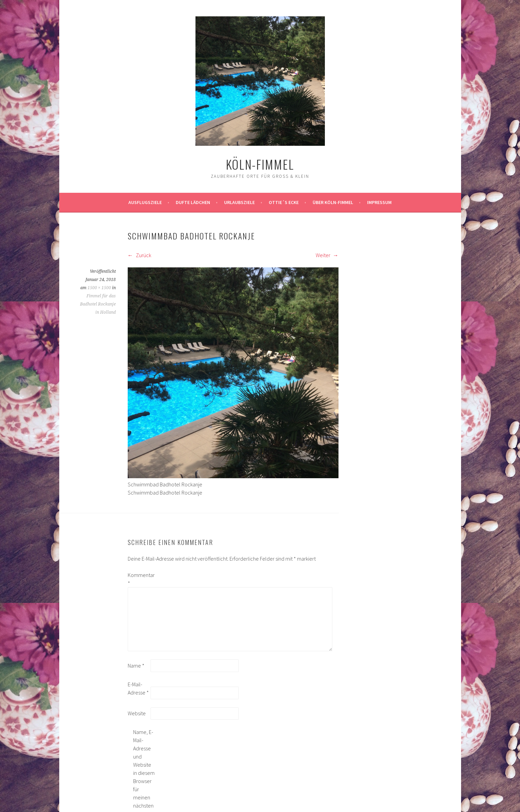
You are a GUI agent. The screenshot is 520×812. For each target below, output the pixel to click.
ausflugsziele (145, 202)
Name (136, 666)
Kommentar (139, 579)
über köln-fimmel (333, 202)
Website (137, 713)
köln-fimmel (260, 164)
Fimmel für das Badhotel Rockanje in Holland (98, 304)
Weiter (327, 255)
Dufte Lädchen (193, 202)
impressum (379, 202)
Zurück (139, 255)
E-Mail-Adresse (138, 688)
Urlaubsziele (239, 202)
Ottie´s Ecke (284, 202)
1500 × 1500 (99, 288)
